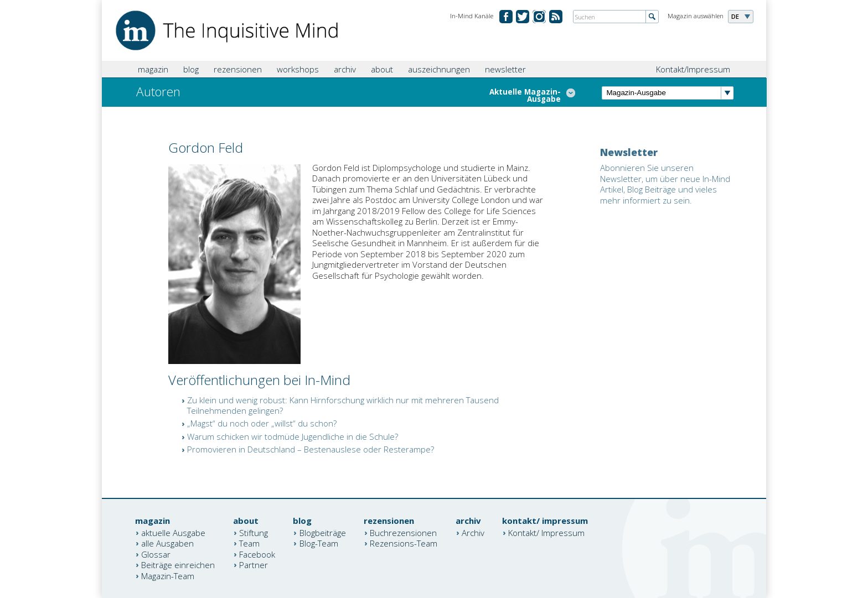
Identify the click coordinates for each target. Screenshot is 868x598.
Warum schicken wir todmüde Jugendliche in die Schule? (293, 436)
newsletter (505, 69)
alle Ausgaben (167, 543)
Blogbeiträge (323, 532)
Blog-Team (319, 543)
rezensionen (238, 69)
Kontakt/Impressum (693, 69)
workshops (298, 69)
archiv (345, 69)
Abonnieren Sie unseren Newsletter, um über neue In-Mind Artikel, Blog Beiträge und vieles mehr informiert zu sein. (665, 184)
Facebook (257, 554)
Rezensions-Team (404, 543)
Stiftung (254, 532)
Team (249, 543)
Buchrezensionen (403, 532)
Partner (254, 565)
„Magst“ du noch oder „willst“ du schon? (262, 423)
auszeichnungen (439, 69)
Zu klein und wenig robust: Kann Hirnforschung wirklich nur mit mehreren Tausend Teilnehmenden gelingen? (343, 405)
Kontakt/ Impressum (546, 532)
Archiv (473, 532)
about (382, 69)
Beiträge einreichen (178, 565)
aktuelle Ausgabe (173, 532)
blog (191, 69)
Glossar (156, 554)
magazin (153, 69)
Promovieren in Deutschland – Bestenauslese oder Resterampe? (311, 449)
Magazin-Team (168, 575)
